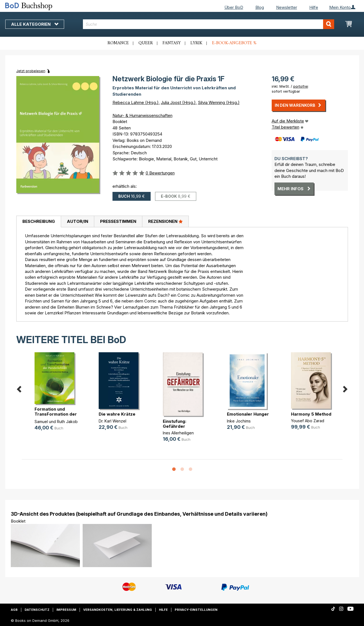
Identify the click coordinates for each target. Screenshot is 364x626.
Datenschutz (37, 610)
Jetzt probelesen (31, 71)
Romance (118, 43)
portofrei (301, 86)
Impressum (66, 610)
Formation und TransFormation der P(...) (56, 414)
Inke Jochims (239, 421)
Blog (260, 7)
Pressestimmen (118, 221)
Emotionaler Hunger (248, 414)
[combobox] (209, 24)
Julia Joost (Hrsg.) (178, 102)
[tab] (39, 222)
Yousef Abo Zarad (308, 421)
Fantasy (172, 43)
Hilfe (314, 7)
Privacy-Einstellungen (196, 610)
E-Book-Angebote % (234, 43)
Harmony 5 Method (311, 414)
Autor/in (78, 221)
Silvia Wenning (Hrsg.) (219, 102)
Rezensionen (165, 221)
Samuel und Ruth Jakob (56, 422)
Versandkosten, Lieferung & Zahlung (118, 610)
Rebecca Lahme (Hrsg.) (136, 102)
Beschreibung (39, 221)
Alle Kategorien (35, 24)
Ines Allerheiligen (178, 433)
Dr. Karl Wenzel (112, 421)
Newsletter (287, 7)
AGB (14, 610)
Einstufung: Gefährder (175, 424)
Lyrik (196, 43)
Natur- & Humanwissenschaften (142, 115)
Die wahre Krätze (117, 414)
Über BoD (234, 7)
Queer (146, 43)
